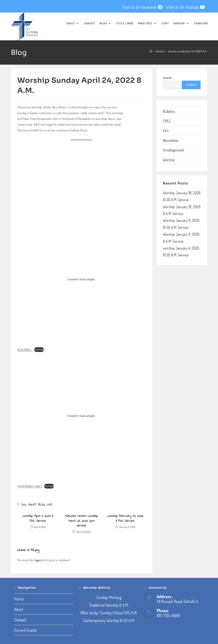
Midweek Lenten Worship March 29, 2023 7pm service (81, 521)
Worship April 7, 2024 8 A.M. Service (38, 518)
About (19, 609)
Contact (20, 620)
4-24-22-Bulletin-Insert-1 (30, 486)
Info (166, 131)
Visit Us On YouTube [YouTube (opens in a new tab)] (186, 7)
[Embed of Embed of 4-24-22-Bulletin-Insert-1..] (82, 416)
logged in (39, 560)
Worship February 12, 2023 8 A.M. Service (125, 518)
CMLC (167, 121)
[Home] (151, 51)
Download (39, 350)
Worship (169, 160)
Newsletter (171, 140)
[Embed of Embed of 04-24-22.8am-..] (82, 279)
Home (19, 599)
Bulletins (169, 111)
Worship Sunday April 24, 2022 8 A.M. (188, 51)
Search (167, 78)
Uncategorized (173, 150)
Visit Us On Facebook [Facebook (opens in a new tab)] (142, 7)
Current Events (25, 630)
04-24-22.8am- (25, 350)
